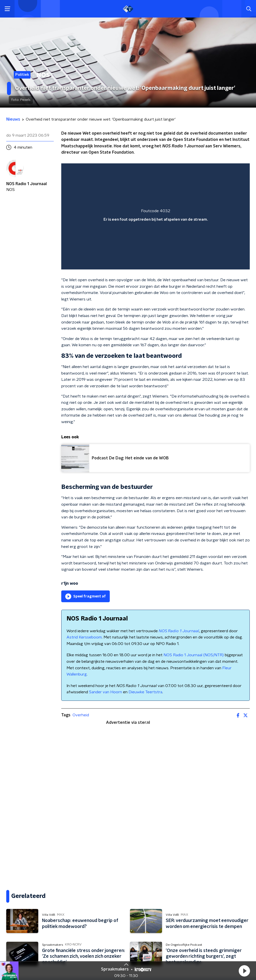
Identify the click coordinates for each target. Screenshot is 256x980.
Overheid (81, 715)
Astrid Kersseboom (84, 637)
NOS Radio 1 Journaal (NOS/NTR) (194, 655)
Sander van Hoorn (105, 692)
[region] (155, 216)
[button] (244, 971)
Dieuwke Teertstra (145, 692)
